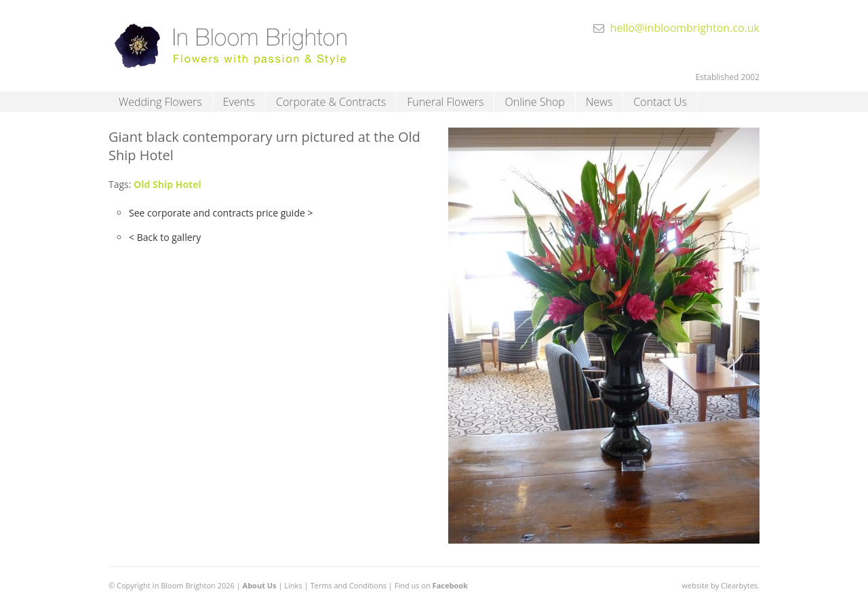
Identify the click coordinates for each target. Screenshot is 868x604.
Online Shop (534, 102)
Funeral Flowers (445, 102)
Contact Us (660, 102)
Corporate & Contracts (331, 102)
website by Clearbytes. (721, 585)
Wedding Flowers (160, 102)
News (599, 102)
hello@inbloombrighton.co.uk (685, 28)
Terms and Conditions (348, 585)
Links (293, 585)
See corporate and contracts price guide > (221, 213)
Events (239, 102)
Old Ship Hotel (167, 184)
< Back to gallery (165, 237)
